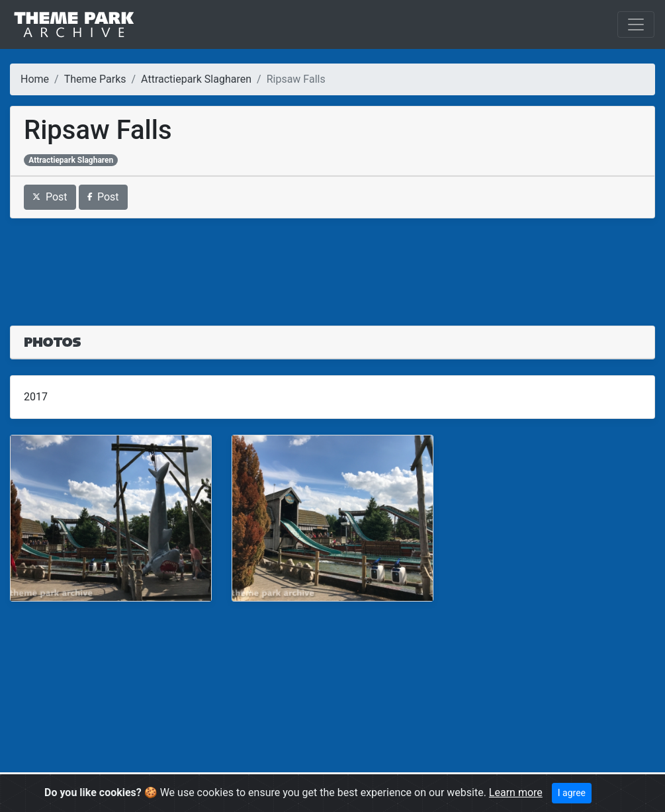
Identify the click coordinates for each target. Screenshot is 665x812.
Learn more (516, 792)
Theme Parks (95, 79)
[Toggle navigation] (636, 24)
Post (50, 197)
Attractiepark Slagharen (196, 79)
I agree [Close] (572, 793)
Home (35, 79)
